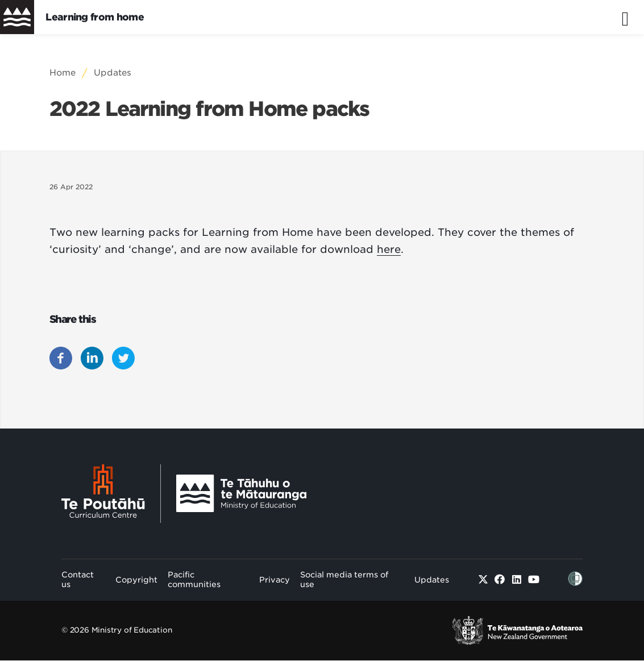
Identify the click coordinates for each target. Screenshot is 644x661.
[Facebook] (500, 579)
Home (63, 73)
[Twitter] (483, 579)
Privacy (275, 580)
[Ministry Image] (241, 493)
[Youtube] (534, 579)
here (389, 249)
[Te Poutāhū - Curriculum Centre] (111, 494)
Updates (113, 73)
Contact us (78, 579)
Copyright (136, 580)
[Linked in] (517, 579)
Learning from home (95, 17)
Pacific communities (194, 579)
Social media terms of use (344, 579)
